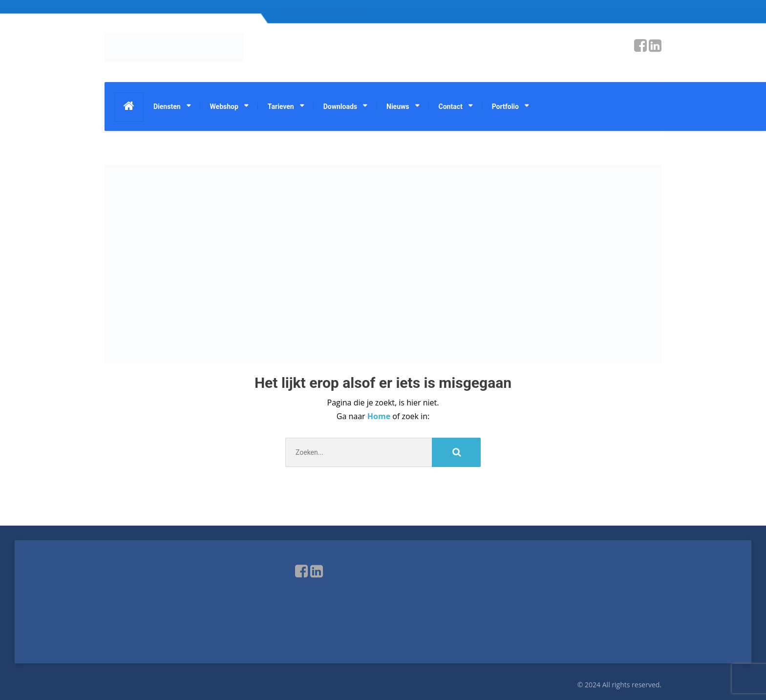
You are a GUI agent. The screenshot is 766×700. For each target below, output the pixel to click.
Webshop (224, 106)
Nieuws (398, 106)
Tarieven (281, 106)
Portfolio (505, 106)
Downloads (340, 106)
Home (380, 416)
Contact (451, 106)
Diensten (167, 106)
